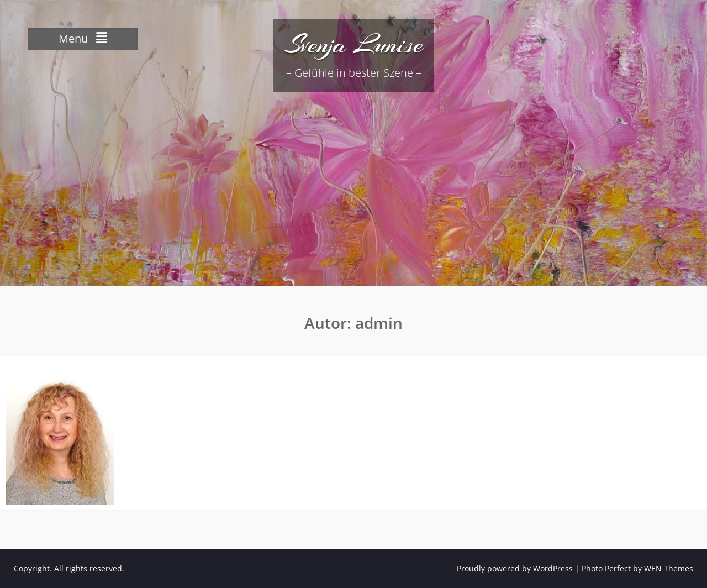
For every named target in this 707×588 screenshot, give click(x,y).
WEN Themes (669, 568)
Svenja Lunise (354, 44)
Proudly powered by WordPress (515, 568)
